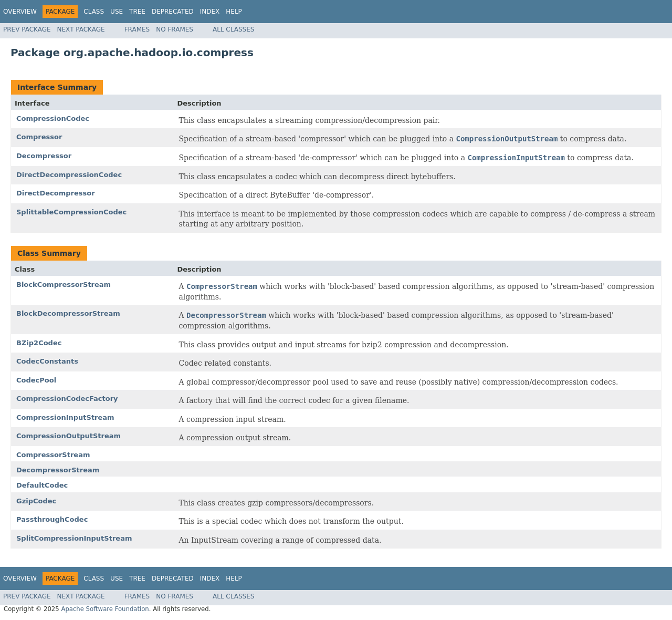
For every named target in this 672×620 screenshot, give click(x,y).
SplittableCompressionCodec (71, 212)
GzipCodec (36, 501)
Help (234, 12)
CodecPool (36, 380)
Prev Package (27, 29)
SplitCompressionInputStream (74, 538)
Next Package (81, 29)
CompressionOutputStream (69, 436)
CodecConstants (47, 361)
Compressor (39, 137)
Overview (20, 12)
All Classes (233, 29)
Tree (137, 12)
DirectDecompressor (56, 193)
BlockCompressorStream (64, 285)
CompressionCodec (53, 118)
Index (210, 12)
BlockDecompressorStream (68, 313)
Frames (137, 29)
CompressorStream (53, 455)
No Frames (175, 29)
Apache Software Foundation (105, 609)
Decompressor (44, 156)
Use (117, 12)
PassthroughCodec (52, 519)
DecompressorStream (58, 470)
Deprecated (173, 12)
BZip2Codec (39, 343)
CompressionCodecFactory (67, 399)
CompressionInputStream (65, 417)
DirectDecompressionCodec (69, 175)
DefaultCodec (42, 485)
